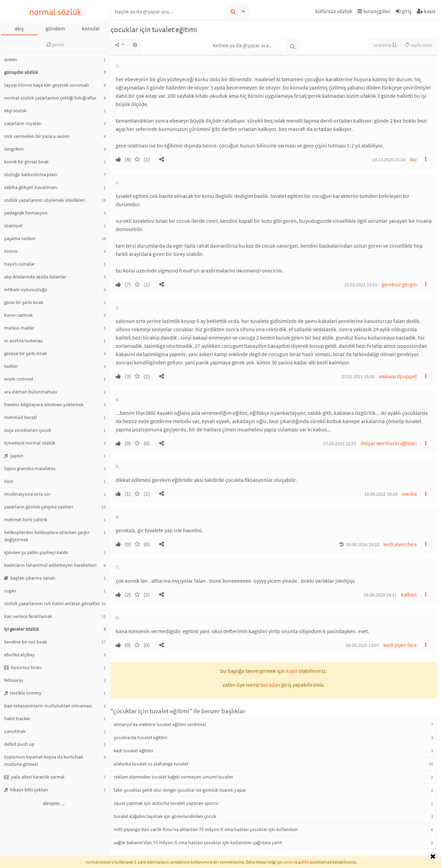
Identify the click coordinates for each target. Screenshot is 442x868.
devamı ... (54, 803)
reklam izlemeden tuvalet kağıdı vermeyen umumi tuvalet (173, 777)
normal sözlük (55, 12)
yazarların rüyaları (23, 123)
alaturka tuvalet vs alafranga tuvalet (151, 764)
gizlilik (304, 862)
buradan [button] (270, 685)
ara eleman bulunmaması (31, 392)
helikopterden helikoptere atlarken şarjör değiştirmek (47, 536)
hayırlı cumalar (20, 264)
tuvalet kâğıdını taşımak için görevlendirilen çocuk (165, 816)
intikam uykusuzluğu (26, 289)
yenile (55, 45)
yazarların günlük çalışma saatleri (39, 507)
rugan (10, 591)
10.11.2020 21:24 (389, 160)
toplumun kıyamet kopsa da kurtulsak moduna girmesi (44, 760)
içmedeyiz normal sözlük (30, 443)
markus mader (19, 328)
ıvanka (409, 494)
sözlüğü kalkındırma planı (31, 174)
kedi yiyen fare (400, 544)
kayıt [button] (292, 671)
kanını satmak (18, 315)
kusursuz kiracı (23, 667)
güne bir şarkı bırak (24, 302)
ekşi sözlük (15, 111)
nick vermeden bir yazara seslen (37, 136)
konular (91, 28)
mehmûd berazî (20, 417)
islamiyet (13, 226)
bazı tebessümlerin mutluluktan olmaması (48, 706)
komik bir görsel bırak (26, 162)
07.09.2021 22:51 (340, 443)
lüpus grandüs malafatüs (30, 468)
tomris (11, 251)
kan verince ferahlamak (28, 616)
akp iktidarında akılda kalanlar (35, 277)
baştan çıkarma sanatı (30, 578)
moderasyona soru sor (27, 494)
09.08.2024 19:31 (380, 595)
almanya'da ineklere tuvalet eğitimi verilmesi (160, 724)
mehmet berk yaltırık (26, 519)
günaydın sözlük (21, 72)
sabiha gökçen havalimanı (31, 187)
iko (413, 159)
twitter (11, 366)
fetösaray (14, 680)
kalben (409, 594)
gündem (55, 28)
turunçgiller (374, 11)
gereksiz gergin (399, 284)
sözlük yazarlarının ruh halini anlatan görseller (52, 603)
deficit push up (19, 744)
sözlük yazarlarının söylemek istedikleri (45, 200)
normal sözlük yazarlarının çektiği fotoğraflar (50, 98)
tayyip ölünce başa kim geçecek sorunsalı (46, 85)
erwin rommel (19, 379)
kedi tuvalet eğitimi (133, 751)
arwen (11, 59)
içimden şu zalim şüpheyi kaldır (36, 552)
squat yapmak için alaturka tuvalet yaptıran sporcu (166, 803)
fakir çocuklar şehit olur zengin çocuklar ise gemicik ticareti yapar (180, 790)
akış (19, 28)
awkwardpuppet (398, 376)
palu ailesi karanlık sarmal (34, 777)
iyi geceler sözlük (22, 629)
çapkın (14, 456)
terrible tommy (23, 693)
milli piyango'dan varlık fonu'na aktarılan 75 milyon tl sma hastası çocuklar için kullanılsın (206, 829)
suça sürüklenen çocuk (28, 430)
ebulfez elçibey (20, 655)
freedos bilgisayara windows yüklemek (44, 404)
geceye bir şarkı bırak (26, 353)
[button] (335, 12)
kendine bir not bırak (26, 642)
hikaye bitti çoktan (26, 790)
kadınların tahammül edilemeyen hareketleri (50, 565)
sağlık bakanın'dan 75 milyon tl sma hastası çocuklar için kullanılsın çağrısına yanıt (198, 842)
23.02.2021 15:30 (358, 376)
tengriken (14, 149)
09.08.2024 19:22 (363, 544)
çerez (288, 862)
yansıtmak (15, 731)
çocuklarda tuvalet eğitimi (140, 737)
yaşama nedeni (20, 238)
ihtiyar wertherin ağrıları (389, 443)
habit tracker (17, 718)
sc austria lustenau (23, 341)
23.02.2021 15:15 (361, 285)
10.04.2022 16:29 (381, 494)
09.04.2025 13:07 (363, 645)
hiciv (9, 481)
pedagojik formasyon (26, 213)
